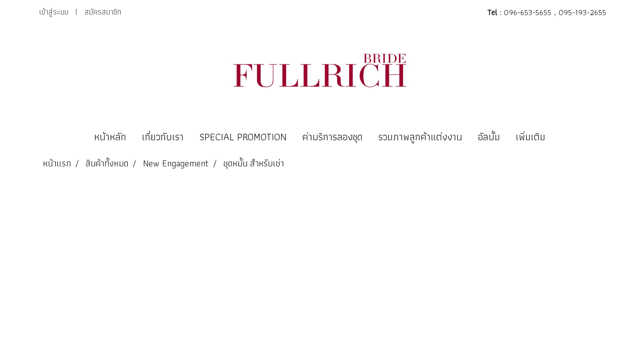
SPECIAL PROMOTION (243, 137)
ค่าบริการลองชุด (333, 137)
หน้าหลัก (110, 137)
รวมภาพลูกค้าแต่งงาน (420, 137)
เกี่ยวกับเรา (163, 137)
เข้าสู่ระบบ (54, 12)
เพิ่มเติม (531, 137)
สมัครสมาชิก (103, 12)
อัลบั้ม (489, 137)
